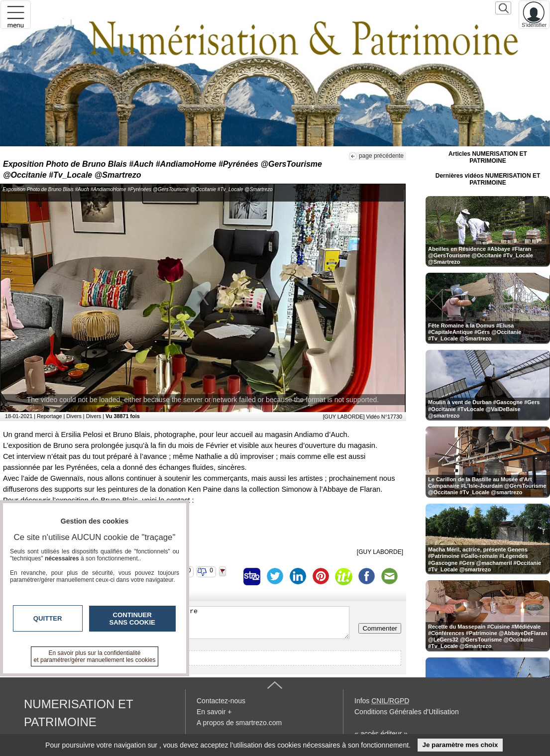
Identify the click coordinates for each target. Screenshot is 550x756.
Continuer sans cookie (132, 619)
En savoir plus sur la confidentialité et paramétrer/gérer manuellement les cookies (95, 656)
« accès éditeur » (381, 734)
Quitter (48, 618)
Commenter (380, 628)
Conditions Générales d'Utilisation (407, 712)
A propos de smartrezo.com (239, 723)
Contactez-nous (221, 701)
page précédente (381, 156)
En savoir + (214, 712)
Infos (382, 701)
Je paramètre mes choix (460, 745)
